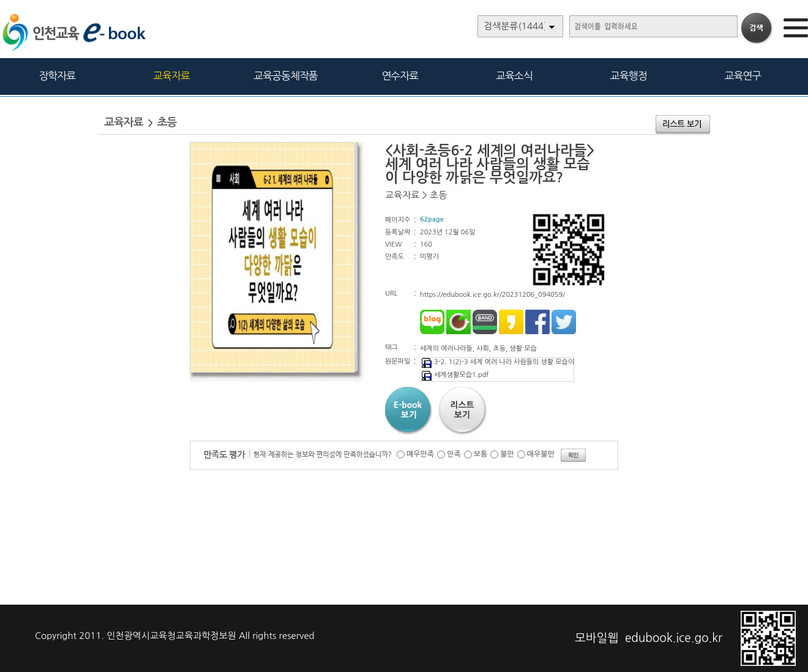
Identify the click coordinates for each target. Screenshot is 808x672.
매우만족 (420, 454)
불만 (507, 454)
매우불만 (541, 454)
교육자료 (171, 76)
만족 (454, 454)
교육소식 (514, 76)
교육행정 (629, 76)
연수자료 (400, 76)
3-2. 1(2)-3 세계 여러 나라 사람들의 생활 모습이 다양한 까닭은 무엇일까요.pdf (541, 362)
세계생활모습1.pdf (454, 375)
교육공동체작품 (286, 76)
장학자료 (57, 76)
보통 (481, 454)
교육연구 (743, 76)
